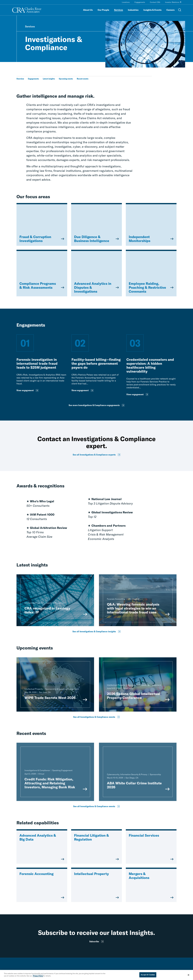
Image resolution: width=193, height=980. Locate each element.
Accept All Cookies (148, 975)
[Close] (189, 975)
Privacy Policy (38, 976)
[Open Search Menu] (180, 10)
